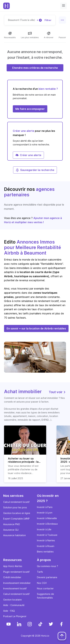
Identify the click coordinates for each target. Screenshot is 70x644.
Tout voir (57, 392)
